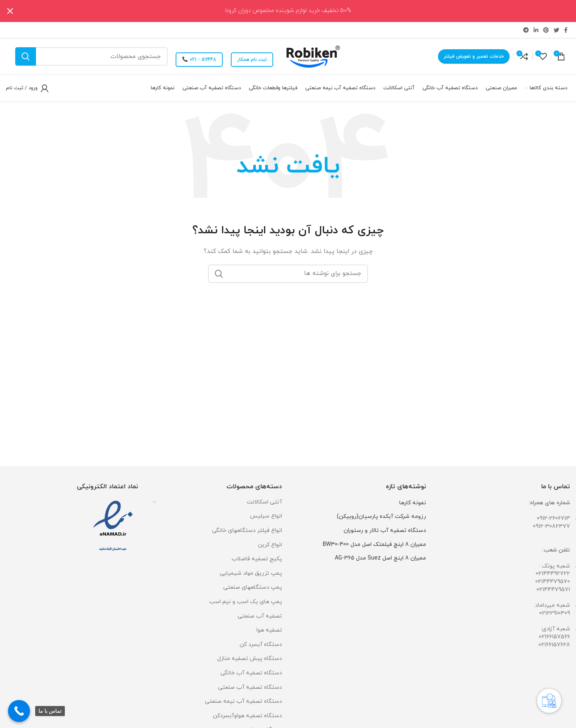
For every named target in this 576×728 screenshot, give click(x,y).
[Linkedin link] (536, 30)
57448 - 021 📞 (199, 60)
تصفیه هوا (269, 630)
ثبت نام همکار (252, 60)
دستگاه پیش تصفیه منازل (250, 659)
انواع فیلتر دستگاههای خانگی (247, 530)
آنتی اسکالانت (264, 502)
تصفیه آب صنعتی (260, 616)
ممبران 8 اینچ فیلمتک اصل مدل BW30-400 (374, 544)
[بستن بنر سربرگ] (10, 11)
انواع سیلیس (266, 516)
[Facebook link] (566, 30)
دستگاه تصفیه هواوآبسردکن (247, 716)
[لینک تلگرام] (526, 30)
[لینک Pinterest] (546, 30)
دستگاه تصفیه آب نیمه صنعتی (243, 701)
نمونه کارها (413, 503)
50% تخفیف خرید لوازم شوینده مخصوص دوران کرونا (288, 11)
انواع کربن (270, 545)
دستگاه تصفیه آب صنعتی (250, 687)
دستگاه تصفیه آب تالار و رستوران (385, 530)
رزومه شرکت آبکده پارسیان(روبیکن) (381, 516)
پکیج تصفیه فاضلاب (257, 559)
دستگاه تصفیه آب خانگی (251, 673)
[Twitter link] (556, 30)
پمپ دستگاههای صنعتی (253, 587)
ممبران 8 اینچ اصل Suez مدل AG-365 (380, 558)
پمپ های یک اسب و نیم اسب (246, 602)
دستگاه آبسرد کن (261, 645)
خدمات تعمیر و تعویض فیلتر (474, 56)
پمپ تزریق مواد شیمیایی (251, 573)
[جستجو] (91, 56)
